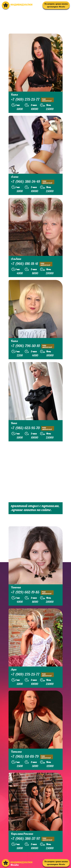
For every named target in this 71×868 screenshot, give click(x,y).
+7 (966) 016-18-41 (32, 264)
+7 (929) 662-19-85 (32, 593)
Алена (15, 177)
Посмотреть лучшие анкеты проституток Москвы (56, 5)
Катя (14, 95)
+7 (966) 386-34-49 (33, 182)
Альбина (16, 259)
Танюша (16, 587)
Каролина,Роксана (22, 834)
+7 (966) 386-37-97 (33, 839)
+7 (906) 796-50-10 (33, 346)
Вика (14, 423)
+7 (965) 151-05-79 (32, 757)
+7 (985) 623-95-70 (33, 428)
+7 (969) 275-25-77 (32, 100)
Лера (14, 669)
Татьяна (16, 752)
